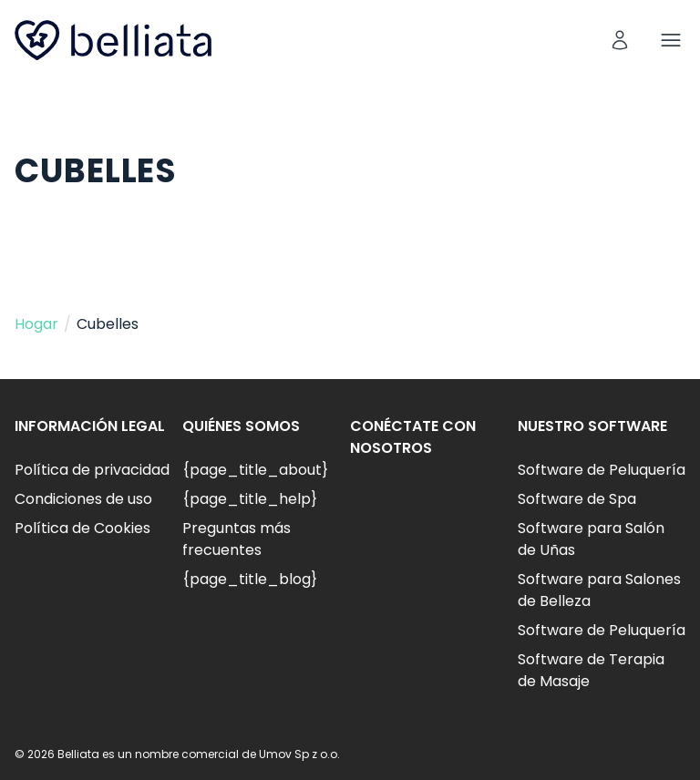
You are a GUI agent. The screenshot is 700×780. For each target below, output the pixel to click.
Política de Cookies (82, 528)
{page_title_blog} (250, 579)
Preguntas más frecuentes (237, 539)
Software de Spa (577, 499)
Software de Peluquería (602, 470)
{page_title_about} (255, 470)
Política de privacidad (92, 470)
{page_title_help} (250, 499)
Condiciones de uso (83, 499)
